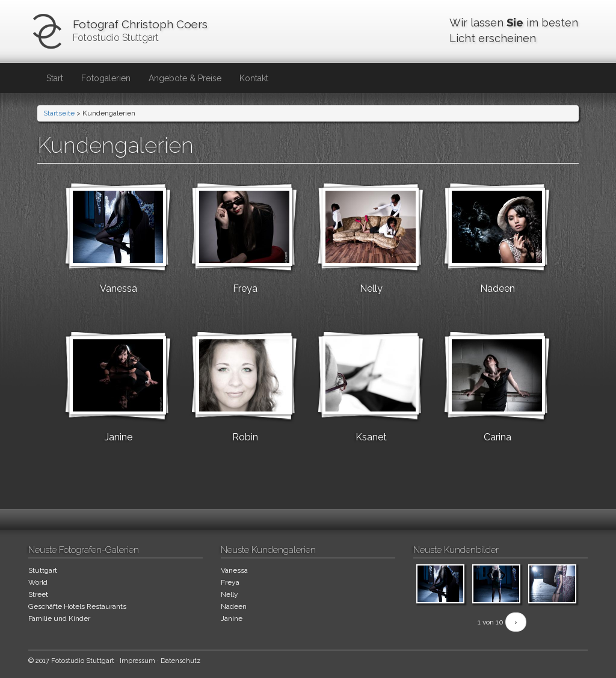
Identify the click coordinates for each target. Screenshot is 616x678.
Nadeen (497, 288)
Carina (497, 437)
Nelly (371, 288)
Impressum (137, 661)
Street (38, 594)
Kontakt (254, 78)
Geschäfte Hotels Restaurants (77, 606)
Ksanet (371, 437)
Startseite (59, 113)
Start (55, 78)
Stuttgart (43, 570)
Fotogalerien (106, 78)
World (38, 582)
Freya (245, 288)
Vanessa (119, 288)
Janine (119, 437)
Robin (245, 437)
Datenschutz (180, 661)
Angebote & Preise (185, 78)
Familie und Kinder (59, 618)
